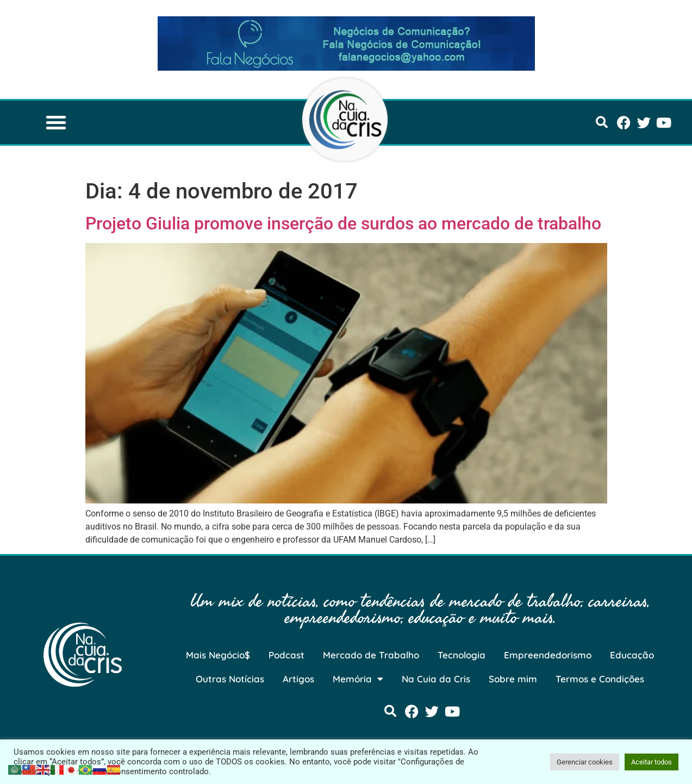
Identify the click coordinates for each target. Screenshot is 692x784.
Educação (632, 655)
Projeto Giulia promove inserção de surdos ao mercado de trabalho (343, 223)
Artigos (298, 679)
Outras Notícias (230, 679)
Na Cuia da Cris (436, 679)
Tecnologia (462, 655)
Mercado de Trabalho (371, 655)
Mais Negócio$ (218, 655)
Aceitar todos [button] (652, 762)
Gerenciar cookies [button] (585, 762)
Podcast (286, 655)
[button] (56, 122)
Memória (358, 679)
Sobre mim (513, 679)
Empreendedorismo (548, 655)
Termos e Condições (600, 679)
